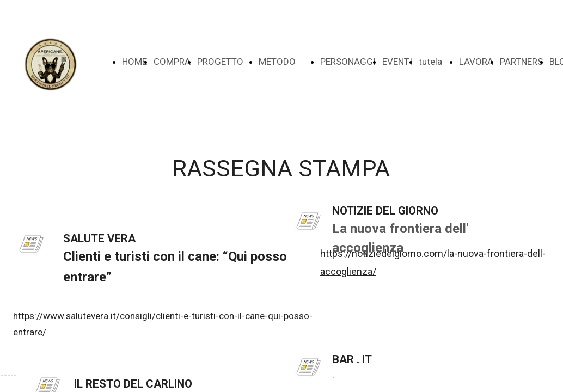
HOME (134, 62)
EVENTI (397, 62)
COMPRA (172, 62)
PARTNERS (521, 62)
